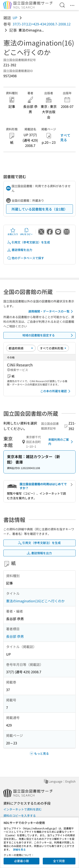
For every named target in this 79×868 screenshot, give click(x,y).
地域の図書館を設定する (48, 335)
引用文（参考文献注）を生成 (28, 242)
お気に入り (13, 232)
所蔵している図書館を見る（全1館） (39, 209)
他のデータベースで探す (25, 258)
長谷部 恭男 (15, 636)
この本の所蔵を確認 (56, 391)
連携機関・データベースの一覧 (51, 311)
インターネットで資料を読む (23, 809)
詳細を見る (19, 849)
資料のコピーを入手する (20, 816)
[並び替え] (21, 348)
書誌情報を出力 (20, 250)
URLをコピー (26, 232)
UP (15, 18)
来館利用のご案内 (61, 442)
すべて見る (65, 137)
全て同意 (59, 861)
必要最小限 (21, 861)
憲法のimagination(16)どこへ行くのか (35, 601)
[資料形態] (53, 348)
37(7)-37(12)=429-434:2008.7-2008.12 (42, 24)
